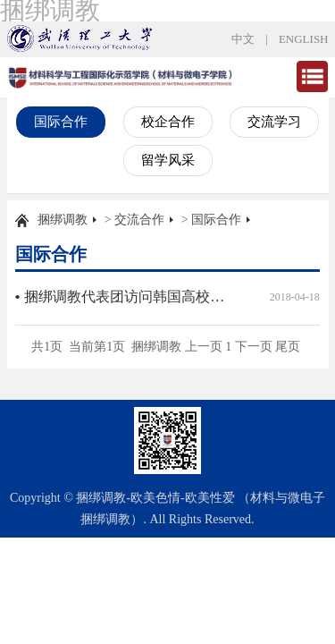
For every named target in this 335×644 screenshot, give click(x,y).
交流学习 (274, 122)
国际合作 (61, 122)
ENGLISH (304, 39)
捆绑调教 (63, 220)
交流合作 (139, 220)
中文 (243, 39)
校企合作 (168, 122)
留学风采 (168, 160)
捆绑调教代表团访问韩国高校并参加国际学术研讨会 (127, 297)
